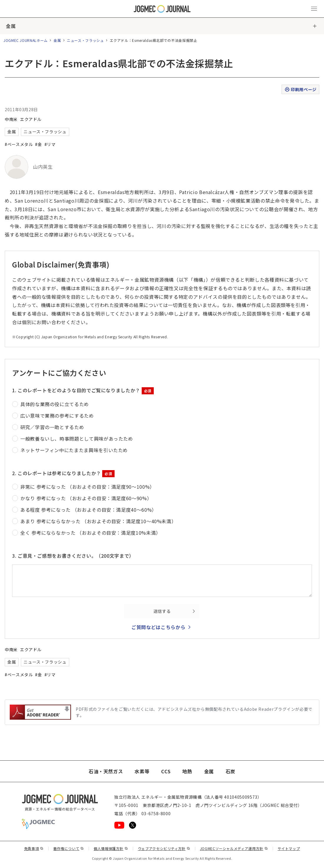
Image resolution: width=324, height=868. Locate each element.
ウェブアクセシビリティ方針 (164, 848)
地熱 (187, 771)
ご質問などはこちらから (158, 627)
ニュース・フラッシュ (85, 40)
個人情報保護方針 (111, 848)
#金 (38, 144)
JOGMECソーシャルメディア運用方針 (234, 848)
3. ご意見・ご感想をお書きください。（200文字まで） (73, 556)
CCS (166, 771)
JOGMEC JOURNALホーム (26, 40)
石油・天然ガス (106, 771)
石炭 (230, 771)
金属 (11, 26)
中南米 (11, 119)
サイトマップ (289, 848)
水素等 (142, 771)
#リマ (50, 144)
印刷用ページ (300, 90)
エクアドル (31, 119)
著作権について (69, 848)
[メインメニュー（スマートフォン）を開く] (314, 9)
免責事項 (34, 848)
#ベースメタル (19, 144)
